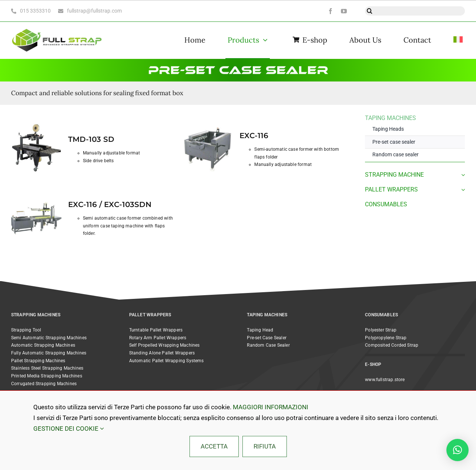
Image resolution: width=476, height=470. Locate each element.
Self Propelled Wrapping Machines (165, 345)
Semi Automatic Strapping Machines (49, 338)
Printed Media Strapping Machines (47, 376)
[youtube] (344, 11)
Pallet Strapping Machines (38, 361)
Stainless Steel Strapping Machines (47, 368)
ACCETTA (214, 446)
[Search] (370, 11)
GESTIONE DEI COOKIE (69, 429)
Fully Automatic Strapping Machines (49, 353)
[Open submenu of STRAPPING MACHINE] (462, 175)
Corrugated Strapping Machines (44, 384)
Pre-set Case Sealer (267, 338)
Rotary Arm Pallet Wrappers (158, 338)
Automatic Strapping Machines (43, 345)
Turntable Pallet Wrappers (156, 330)
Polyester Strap (381, 330)
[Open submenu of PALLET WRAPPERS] (462, 189)
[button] (457, 450)
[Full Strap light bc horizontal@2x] (57, 28)
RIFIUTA (265, 446)
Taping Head (260, 330)
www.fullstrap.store (385, 380)
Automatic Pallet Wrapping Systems (167, 361)
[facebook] (331, 11)
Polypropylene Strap (386, 338)
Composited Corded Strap (392, 345)
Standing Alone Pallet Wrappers (162, 353)
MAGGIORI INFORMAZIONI (271, 407)
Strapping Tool (26, 330)
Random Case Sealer (268, 345)
